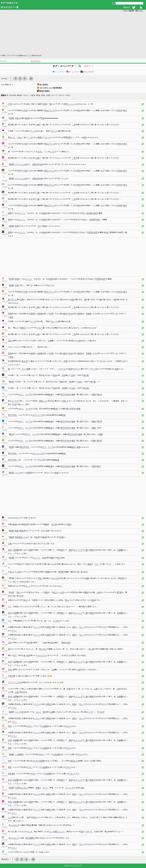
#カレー (27, 95)
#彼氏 (48, 95)
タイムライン (36, 61)
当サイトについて (73, 866)
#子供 (68, 95)
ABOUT (127, 7)
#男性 (43, 95)
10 (31, 79)
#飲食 (38, 95)
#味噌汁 (20, 95)
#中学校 (13, 95)
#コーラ (55, 95)
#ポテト (62, 95)
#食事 (33, 95)
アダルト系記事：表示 (133, 11)
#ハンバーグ (59, 72)
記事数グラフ (89, 66)
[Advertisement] (73, 33)
